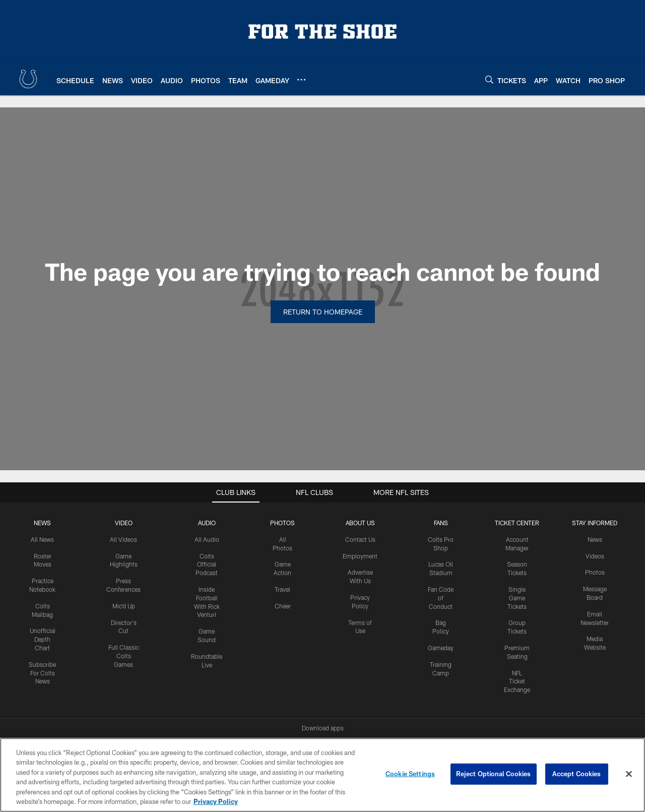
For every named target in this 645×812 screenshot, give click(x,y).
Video (124, 523)
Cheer (283, 606)
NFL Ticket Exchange (517, 681)
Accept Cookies (577, 774)
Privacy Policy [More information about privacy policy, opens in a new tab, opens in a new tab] (216, 801)
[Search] (489, 79)
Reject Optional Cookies (494, 774)
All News (42, 539)
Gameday (441, 648)
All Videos (123, 539)
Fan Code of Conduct (441, 598)
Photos (282, 523)
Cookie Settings (410, 774)
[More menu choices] (301, 80)
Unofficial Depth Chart (43, 639)
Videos (595, 556)
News (42, 523)
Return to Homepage (323, 312)
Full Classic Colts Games (124, 656)
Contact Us (360, 539)
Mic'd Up (124, 606)
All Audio (207, 539)
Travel (282, 589)
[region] (322, 775)
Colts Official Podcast (207, 565)
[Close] (629, 774)
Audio (207, 523)
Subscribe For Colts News (42, 673)
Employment (360, 556)
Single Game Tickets (517, 598)
